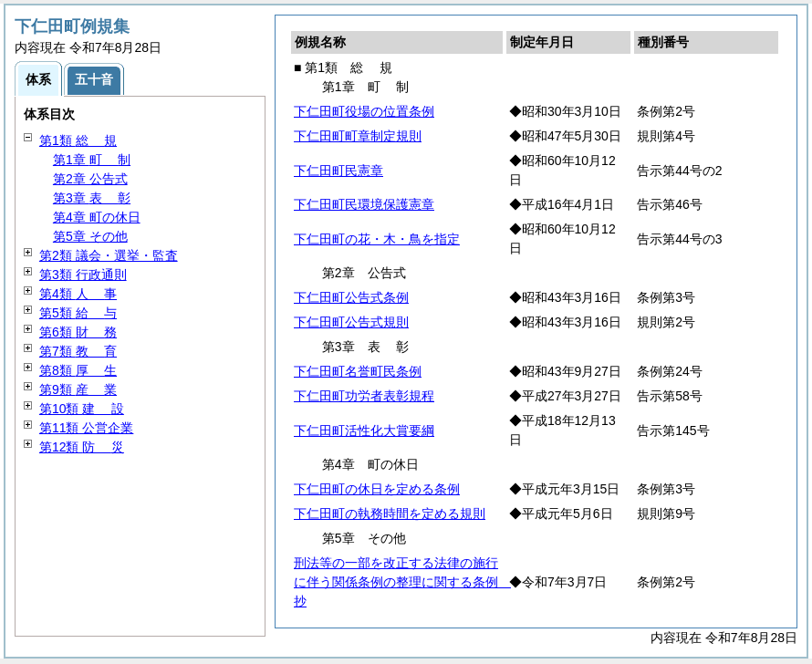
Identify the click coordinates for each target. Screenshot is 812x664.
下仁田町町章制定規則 (358, 136)
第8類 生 (78, 370)
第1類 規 (78, 140)
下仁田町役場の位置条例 (364, 111)
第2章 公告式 (90, 179)
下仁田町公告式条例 (351, 297)
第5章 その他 (90, 236)
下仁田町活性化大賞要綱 (364, 431)
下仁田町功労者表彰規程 (364, 396)
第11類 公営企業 (86, 428)
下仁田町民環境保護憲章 (364, 204)
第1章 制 (92, 160)
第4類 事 (78, 294)
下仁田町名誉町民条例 (358, 371)
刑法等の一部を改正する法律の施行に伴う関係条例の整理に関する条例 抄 (402, 582)
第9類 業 (78, 389)
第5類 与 (78, 313)
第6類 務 (78, 332)
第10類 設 (82, 409)
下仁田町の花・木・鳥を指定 (377, 239)
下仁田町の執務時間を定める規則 (390, 514)
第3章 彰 (92, 198)
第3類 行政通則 (83, 275)
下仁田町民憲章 (338, 171)
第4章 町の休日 (97, 217)
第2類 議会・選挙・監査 (109, 255)
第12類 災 (82, 447)
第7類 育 (78, 351)
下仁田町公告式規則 (351, 322)
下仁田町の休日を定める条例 (377, 489)
